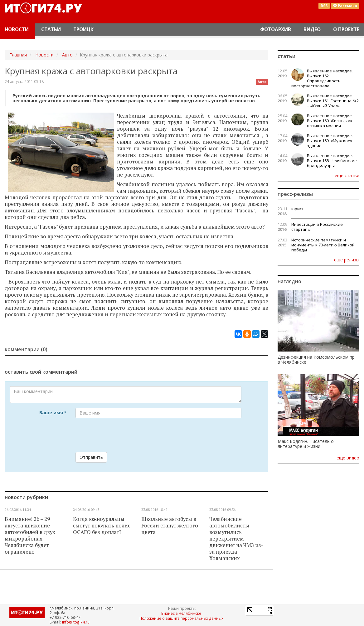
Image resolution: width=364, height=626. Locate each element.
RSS (324, 6)
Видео (312, 29)
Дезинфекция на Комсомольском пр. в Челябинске (317, 360)
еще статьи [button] (347, 175)
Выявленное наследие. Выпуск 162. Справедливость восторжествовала (322, 78)
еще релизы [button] (347, 260)
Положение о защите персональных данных (181, 618)
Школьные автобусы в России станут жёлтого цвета (170, 526)
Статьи (51, 29)
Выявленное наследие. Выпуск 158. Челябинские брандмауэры (332, 161)
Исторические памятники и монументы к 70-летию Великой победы (323, 245)
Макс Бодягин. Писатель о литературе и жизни (306, 444)
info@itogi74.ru (76, 622)
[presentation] (123, 435)
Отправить (91, 457)
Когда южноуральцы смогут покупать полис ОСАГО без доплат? (102, 526)
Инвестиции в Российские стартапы (317, 227)
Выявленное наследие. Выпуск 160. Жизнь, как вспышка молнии (330, 121)
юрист (298, 209)
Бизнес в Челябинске (181, 613)
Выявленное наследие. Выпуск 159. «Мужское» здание (330, 141)
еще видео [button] (348, 458)
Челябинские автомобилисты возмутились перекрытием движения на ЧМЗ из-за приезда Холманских (236, 539)
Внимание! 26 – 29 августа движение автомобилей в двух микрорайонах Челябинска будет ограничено (30, 535)
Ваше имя (53, 412)
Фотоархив (276, 29)
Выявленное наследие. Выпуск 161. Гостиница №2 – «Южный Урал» (333, 101)
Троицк (83, 29)
